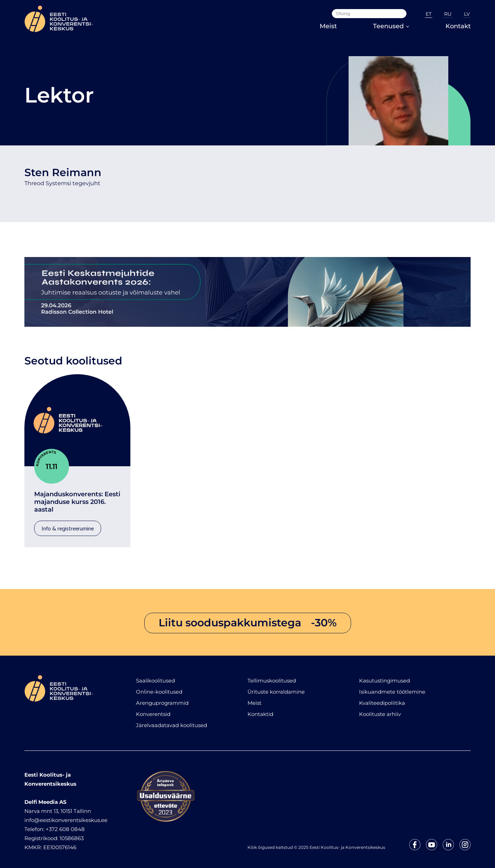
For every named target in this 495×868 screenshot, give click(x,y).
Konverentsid (153, 711)
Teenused (391, 26)
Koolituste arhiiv (380, 711)
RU (448, 14)
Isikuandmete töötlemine (392, 688)
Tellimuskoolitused (272, 677)
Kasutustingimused (384, 677)
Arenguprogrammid (162, 699)
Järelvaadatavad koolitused (172, 722)
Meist (328, 26)
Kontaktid (260, 711)
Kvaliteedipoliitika (382, 699)
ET (429, 14)
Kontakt (458, 26)
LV (467, 14)
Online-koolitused (159, 688)
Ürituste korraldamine (276, 688)
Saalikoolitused (155, 677)
